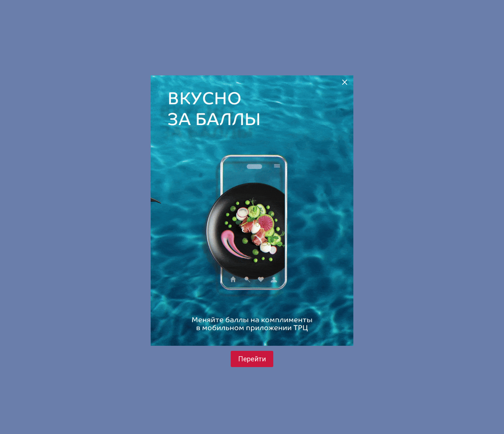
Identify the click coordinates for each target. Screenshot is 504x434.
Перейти (252, 359)
